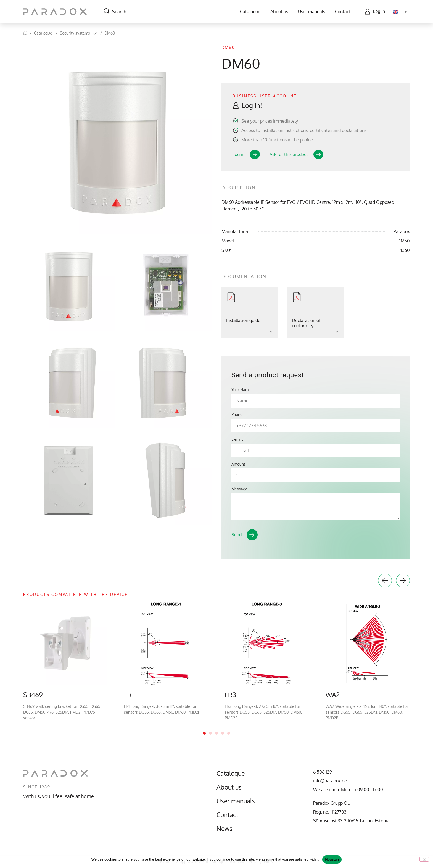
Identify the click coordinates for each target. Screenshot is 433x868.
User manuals (311, 12)
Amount (238, 464)
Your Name (241, 390)
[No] (424, 859)
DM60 (110, 33)
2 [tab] (210, 733)
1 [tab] (204, 733)
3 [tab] (216, 733)
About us (279, 12)
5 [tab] (229, 733)
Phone (237, 415)
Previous (385, 581)
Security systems (75, 33)
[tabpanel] (65, 661)
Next (403, 581)
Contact (343, 12)
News (225, 829)
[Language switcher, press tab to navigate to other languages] (400, 12)
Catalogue (250, 12)
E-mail (237, 439)
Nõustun (332, 859)
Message (239, 489)
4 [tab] (223, 733)
